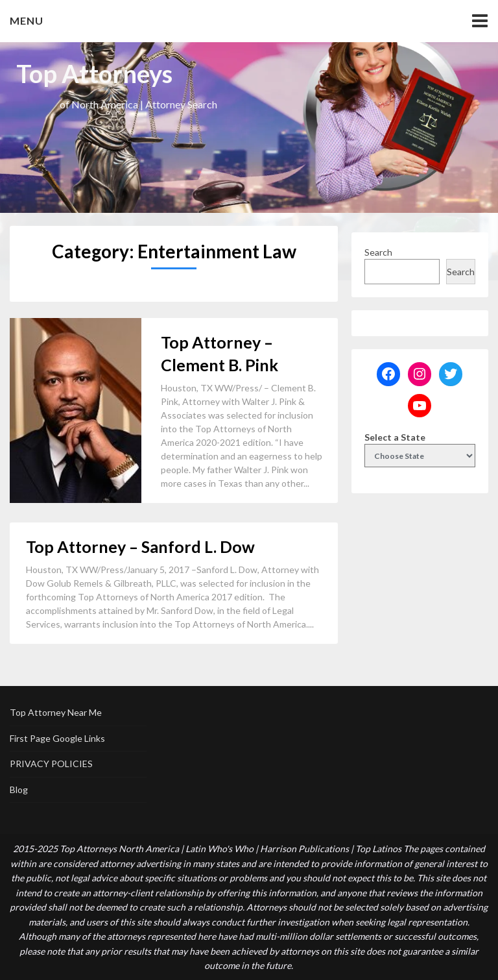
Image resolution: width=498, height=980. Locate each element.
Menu (27, 20)
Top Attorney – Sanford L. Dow (140, 546)
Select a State (395, 437)
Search (378, 252)
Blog (19, 790)
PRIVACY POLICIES (51, 764)
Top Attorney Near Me (56, 712)
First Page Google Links (57, 738)
